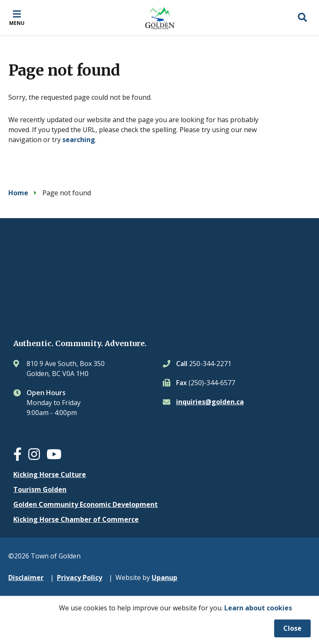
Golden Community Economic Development (86, 504)
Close (292, 628)
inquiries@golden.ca (210, 402)
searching (79, 140)
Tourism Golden (40, 489)
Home (18, 193)
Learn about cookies (258, 608)
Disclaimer (26, 578)
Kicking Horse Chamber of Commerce (76, 519)
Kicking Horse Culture (50, 474)
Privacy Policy (80, 578)
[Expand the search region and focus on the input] (302, 18)
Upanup (164, 578)
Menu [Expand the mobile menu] (17, 23)
